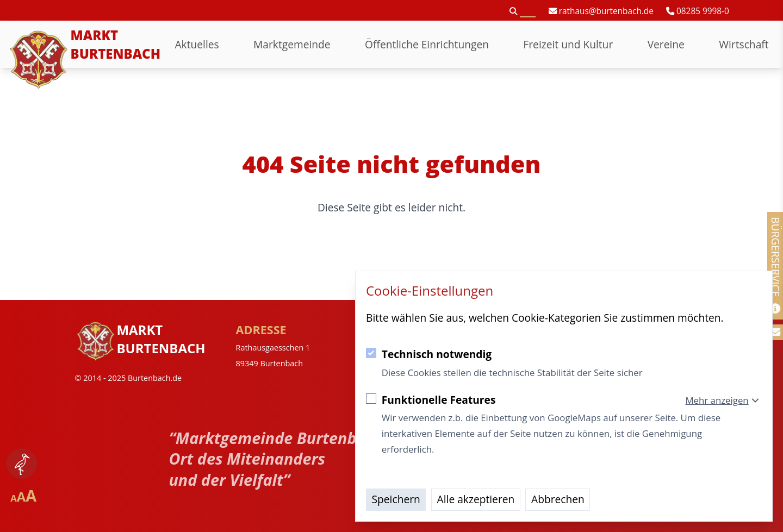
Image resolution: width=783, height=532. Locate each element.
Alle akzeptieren (476, 499)
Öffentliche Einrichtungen (427, 44)
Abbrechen (558, 499)
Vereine (666, 44)
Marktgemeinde (292, 44)
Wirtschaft (744, 44)
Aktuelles (197, 44)
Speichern (396, 499)
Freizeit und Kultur (568, 44)
